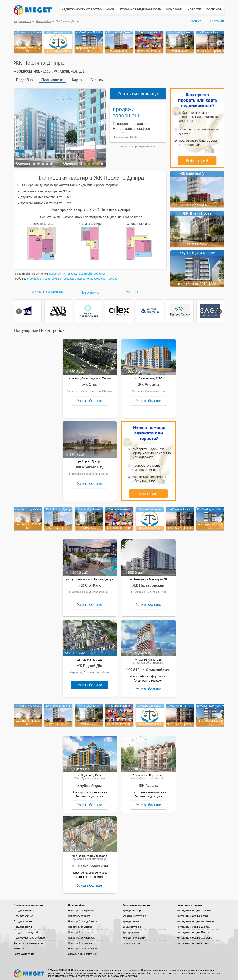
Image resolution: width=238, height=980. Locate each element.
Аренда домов (131, 919)
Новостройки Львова (80, 941)
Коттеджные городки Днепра (193, 925)
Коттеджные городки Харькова (195, 936)
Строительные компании (82, 952)
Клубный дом (90, 784)
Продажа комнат (23, 914)
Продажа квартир (24, 908)
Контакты (19, 946)
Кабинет (196, 21)
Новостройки (43, 21)
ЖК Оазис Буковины (89, 864)
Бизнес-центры (131, 941)
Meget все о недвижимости (29, 971)
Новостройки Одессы (81, 930)
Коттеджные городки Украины (194, 908)
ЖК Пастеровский (148, 583)
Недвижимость (22, 21)
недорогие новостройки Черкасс (97, 277)
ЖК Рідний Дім (90, 664)
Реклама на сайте (24, 952)
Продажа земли (23, 925)
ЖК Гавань (133, 290)
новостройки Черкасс (63, 272)
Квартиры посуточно (134, 914)
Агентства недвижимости (28, 941)
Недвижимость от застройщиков (88, 10)
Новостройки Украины (81, 908)
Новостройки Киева (79, 914)
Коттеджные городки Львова (193, 941)
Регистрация (216, 21)
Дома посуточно (132, 925)
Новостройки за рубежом (83, 946)
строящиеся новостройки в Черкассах (51, 277)
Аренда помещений (134, 936)
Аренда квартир (132, 908)
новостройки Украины (91, 272)
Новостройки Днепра (80, 925)
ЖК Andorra (148, 382)
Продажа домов (23, 919)
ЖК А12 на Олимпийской (48, 290)
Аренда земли (131, 930)
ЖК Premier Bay (89, 465)
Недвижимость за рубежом (29, 936)
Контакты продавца (138, 92)
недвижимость (147, 144)
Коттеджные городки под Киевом (196, 919)
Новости (194, 10)
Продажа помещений (26, 930)
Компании (174, 10)
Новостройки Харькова (81, 936)
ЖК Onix (89, 382)
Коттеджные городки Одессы (194, 930)
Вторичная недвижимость (140, 10)
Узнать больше (90, 399)
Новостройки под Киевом (83, 919)
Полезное (214, 10)
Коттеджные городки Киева (192, 914)
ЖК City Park (89, 583)
